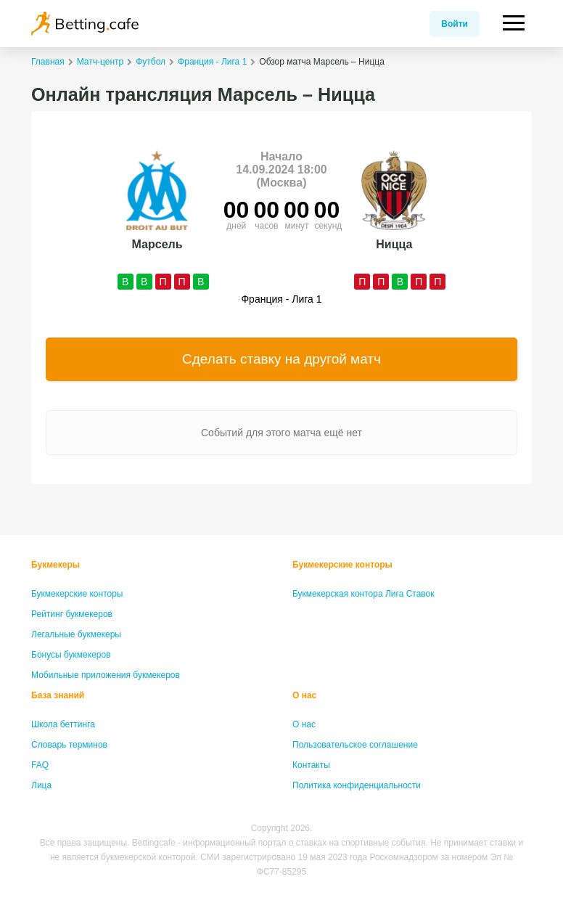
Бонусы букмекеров (71, 655)
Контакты (311, 765)
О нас (304, 695)
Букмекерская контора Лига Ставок (363, 594)
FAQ (40, 765)
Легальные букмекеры (76, 634)
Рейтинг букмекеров (72, 614)
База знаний (58, 695)
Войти (455, 24)
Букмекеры (56, 565)
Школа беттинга (63, 724)
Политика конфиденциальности (357, 785)
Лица (41, 785)
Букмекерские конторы (77, 594)
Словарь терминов (69, 745)
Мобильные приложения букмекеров (106, 675)
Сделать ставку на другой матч (281, 359)
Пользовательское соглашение (355, 745)
